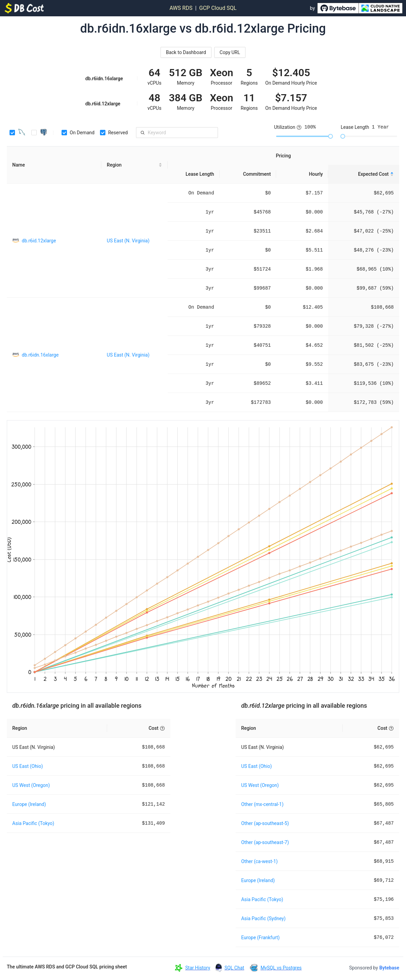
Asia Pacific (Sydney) (263, 918)
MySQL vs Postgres (281, 968)
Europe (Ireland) (29, 804)
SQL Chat (234, 968)
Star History (198, 968)
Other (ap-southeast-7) (265, 842)
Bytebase (389, 968)
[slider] (331, 136)
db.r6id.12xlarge (39, 241)
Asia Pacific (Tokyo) (33, 823)
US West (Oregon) (31, 785)
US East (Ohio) (28, 766)
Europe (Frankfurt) (260, 938)
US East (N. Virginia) (128, 241)
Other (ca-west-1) (259, 861)
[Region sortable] (134, 165)
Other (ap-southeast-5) (265, 823)
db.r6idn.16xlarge (40, 355)
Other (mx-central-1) (262, 804)
